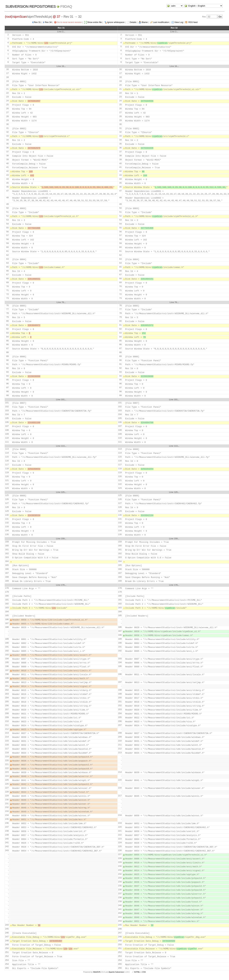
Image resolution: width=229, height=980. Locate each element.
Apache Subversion (116, 972)
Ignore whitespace (116, 22)
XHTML (137, 972)
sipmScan (20, 17)
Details (133, 22)
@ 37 (56, 17)
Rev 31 (37, 22)
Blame (145, 22)
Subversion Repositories (31, 6)
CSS (144, 972)
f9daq (66, 6)
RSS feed (193, 22)
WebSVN (97, 972)
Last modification (161, 22)
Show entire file (95, 22)
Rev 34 (48, 22)
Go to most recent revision (70, 22)
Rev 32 (174, 28)
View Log (179, 22)
